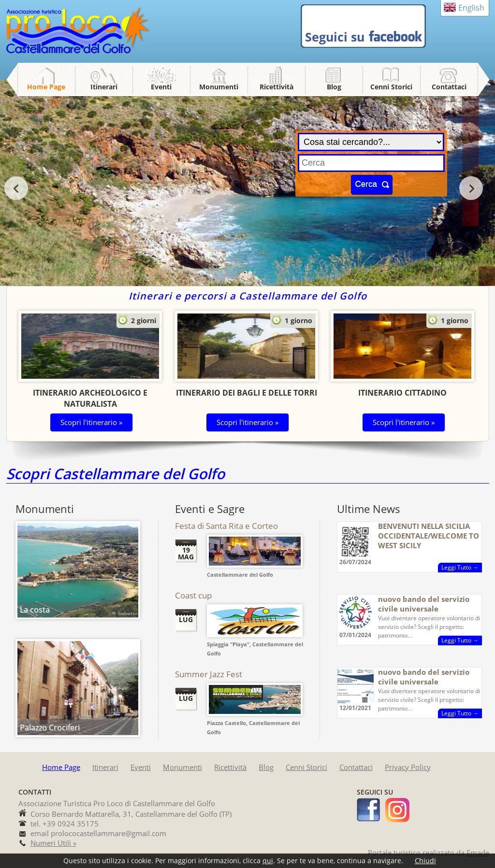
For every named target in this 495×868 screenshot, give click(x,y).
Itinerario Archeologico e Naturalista (90, 398)
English (471, 8)
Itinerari (104, 87)
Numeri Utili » (53, 843)
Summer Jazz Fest (209, 674)
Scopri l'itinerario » (91, 422)
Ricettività (277, 87)
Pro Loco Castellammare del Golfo (79, 31)
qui (268, 861)
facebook (369, 810)
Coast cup (193, 595)
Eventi (161, 87)
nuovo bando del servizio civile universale (424, 604)
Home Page (46, 87)
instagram (397, 810)
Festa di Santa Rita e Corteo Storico (226, 531)
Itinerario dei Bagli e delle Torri (247, 393)
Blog (334, 87)
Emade (478, 853)
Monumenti (219, 87)
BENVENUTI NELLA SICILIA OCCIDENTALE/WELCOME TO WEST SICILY (429, 536)
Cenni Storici (391, 87)
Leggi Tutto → (460, 567)
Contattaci (449, 87)
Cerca (366, 184)
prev (16, 188)
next (471, 188)
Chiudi (425, 861)
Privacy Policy (408, 767)
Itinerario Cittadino (402, 393)
